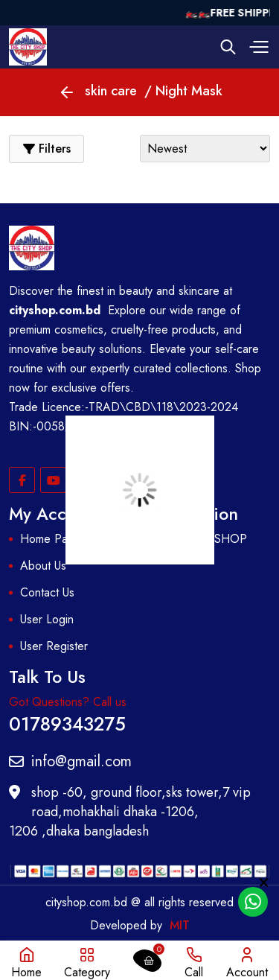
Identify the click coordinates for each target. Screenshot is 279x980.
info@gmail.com (70, 762)
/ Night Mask (183, 91)
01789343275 (67, 723)
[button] (257, 47)
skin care (111, 91)
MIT (180, 925)
